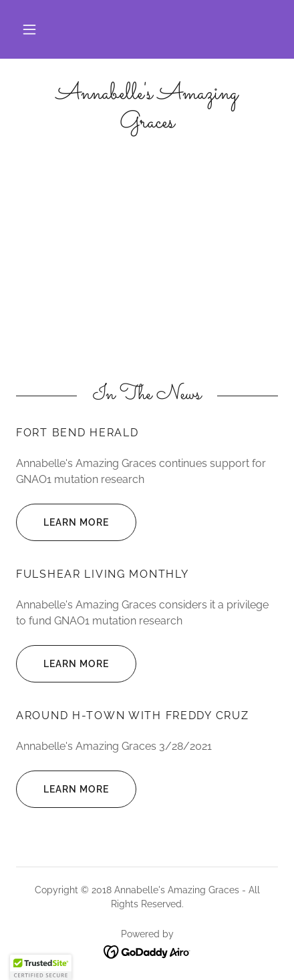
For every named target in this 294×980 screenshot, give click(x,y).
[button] (29, 29)
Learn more (62, 522)
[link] (147, 109)
